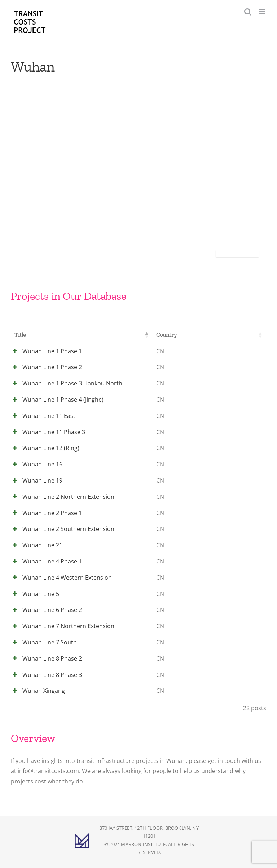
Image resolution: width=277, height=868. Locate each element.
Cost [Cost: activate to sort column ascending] (241, 335)
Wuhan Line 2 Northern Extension (60, 497)
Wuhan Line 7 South (42, 642)
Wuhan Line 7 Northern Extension (60, 626)
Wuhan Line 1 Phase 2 (44, 367)
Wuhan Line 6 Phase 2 (44, 610)
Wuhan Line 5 (33, 594)
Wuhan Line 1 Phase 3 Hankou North (64, 383)
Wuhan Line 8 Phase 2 (44, 658)
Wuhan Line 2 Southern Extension (60, 529)
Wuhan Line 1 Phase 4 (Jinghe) (55, 400)
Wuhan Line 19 (34, 480)
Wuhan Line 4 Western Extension (59, 578)
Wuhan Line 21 (34, 545)
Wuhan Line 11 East (41, 416)
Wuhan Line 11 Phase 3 (46, 432)
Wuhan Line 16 (34, 464)
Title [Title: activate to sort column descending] (20, 335)
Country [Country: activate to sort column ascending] (164, 335)
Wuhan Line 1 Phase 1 (44, 351)
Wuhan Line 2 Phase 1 (44, 513)
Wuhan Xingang (36, 691)
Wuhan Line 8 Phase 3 (44, 675)
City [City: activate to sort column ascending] (204, 335)
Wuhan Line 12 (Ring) (43, 448)
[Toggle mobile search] (248, 12)
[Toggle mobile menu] (262, 12)
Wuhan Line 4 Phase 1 (44, 561)
